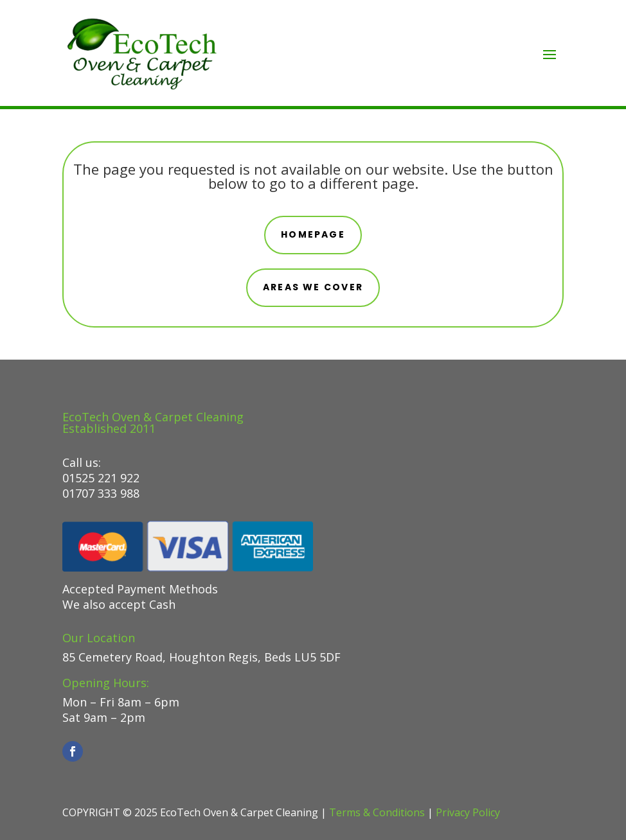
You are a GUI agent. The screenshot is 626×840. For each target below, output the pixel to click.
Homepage (313, 234)
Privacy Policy (468, 812)
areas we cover (313, 287)
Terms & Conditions (377, 812)
